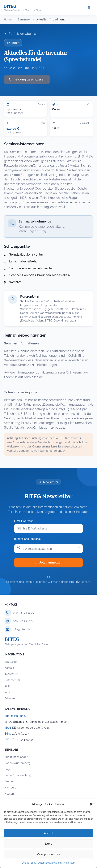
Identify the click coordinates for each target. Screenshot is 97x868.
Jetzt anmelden (49, 562)
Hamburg (11, 788)
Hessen (9, 794)
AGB (7, 686)
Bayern (9, 769)
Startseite (11, 662)
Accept (49, 833)
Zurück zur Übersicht (21, 34)
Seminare (24, 19)
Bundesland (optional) (28, 539)
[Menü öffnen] (89, 8)
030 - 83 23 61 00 (24, 613)
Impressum (69, 863)
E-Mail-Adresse (24, 521)
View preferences (48, 854)
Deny (49, 844)
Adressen (10, 698)
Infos (8, 692)
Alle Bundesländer (16, 757)
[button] (91, 804)
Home (8, 19)
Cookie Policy (29, 863)
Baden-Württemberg (18, 763)
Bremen (9, 781)
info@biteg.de (22, 629)
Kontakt (9, 668)
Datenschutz (12, 680)
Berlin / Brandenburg (18, 775)
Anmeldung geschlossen (27, 79)
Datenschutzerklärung (50, 863)
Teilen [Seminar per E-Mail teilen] (13, 43)
